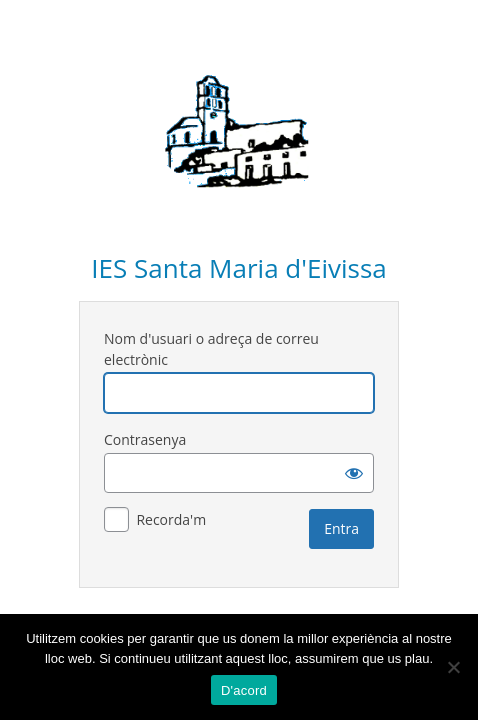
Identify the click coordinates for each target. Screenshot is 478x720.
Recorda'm (171, 519)
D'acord (244, 690)
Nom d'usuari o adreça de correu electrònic (211, 349)
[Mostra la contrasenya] (354, 473)
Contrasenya (145, 439)
